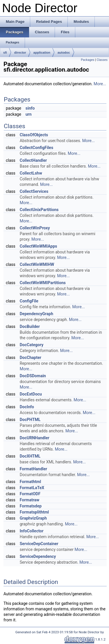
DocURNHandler (35, 438)
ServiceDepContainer (39, 544)
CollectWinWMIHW (37, 264)
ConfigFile (29, 301)
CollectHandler (33, 160)
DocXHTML (30, 456)
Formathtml (30, 482)
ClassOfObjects (34, 135)
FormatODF (30, 494)
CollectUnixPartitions (39, 210)
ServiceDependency (38, 556)
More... (100, 84)
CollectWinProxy (35, 228)
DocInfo (27, 407)
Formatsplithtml (34, 512)
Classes (102, 60)
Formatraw (30, 500)
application (42, 52)
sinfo (30, 108)
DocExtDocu (31, 394)
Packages (87, 60)
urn (29, 114)
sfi (5, 52)
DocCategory (32, 345)
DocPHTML (30, 420)
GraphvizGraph (33, 518)
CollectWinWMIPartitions (43, 283)
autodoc (64, 52)
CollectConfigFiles (36, 148)
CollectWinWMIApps (39, 246)
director (20, 52)
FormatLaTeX (32, 488)
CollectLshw (31, 173)
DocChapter (31, 358)
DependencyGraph (36, 314)
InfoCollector (32, 531)
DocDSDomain (33, 376)
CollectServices (34, 191)
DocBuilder (30, 326)
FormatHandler (33, 469)
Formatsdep (31, 506)
